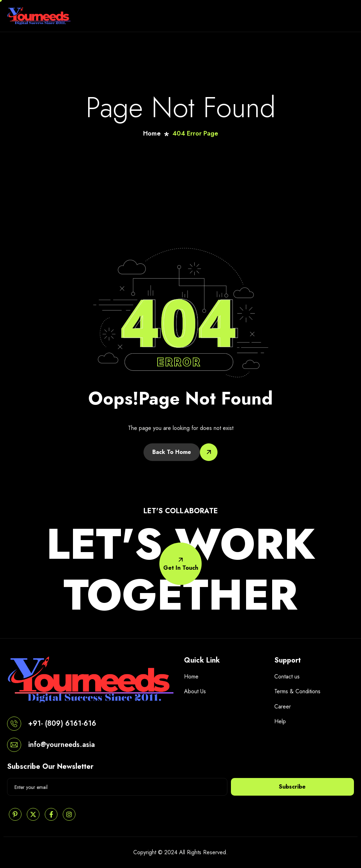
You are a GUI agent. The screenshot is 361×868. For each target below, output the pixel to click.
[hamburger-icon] (347, 16)
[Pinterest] (15, 814)
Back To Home (172, 452)
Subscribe (292, 787)
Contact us (287, 677)
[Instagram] (69, 814)
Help (280, 721)
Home (191, 677)
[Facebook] (51, 814)
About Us (195, 691)
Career (283, 707)
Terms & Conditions (297, 691)
